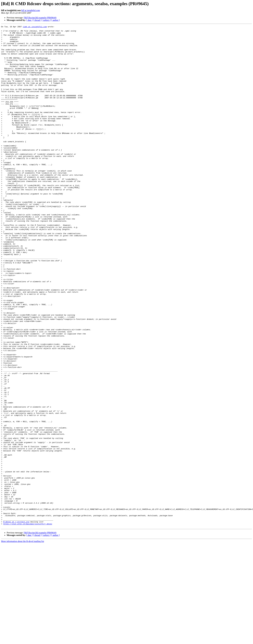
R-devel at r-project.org (16, 621)
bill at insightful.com (31, 10)
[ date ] (29, 20)
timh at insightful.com (35, 27)
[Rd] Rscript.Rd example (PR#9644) (40, 18)
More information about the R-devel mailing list (23, 642)
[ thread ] (37, 20)
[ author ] (56, 20)
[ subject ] (46, 20)
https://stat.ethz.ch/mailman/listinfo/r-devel (28, 624)
